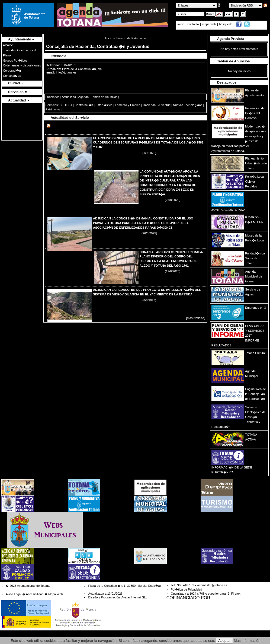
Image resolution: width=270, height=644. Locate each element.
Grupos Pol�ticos (15, 60)
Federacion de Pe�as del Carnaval (255, 113)
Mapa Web (56, 594)
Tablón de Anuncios (104, 97)
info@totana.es (66, 72)
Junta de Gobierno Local (20, 50)
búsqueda (226, 24)
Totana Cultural (255, 353)
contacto (193, 24)
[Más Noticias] (195, 318)
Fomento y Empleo (128, 105)
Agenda (84, 97)
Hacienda (149, 105)
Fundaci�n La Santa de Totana (255, 258)
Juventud (164, 105)
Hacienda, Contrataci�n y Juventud (112, 47)
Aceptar (224, 641)
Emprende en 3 (255, 308)
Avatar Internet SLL (134, 597)
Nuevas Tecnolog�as (188, 105)
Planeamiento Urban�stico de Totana (256, 163)
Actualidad (69, 97)
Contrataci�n (84, 105)
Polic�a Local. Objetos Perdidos (255, 181)
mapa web (209, 24)
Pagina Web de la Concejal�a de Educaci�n (255, 394)
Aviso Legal (14, 594)
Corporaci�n (12, 71)
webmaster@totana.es (212, 585)
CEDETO (66, 105)
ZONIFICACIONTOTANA (228, 210)
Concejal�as (12, 76)
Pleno (7, 55)
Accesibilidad (35, 594)
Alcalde (8, 45)
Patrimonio (53, 109)
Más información (247, 641)
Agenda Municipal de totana (254, 276)
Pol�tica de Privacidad (186, 589)
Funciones (53, 97)
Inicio (109, 38)
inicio (181, 24)
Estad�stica (104, 105)
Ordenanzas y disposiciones (22, 65)
